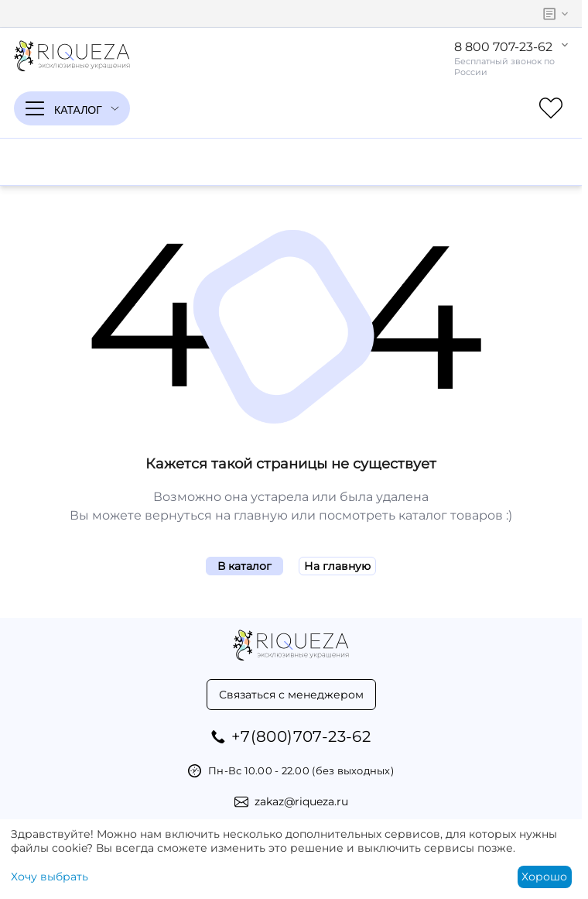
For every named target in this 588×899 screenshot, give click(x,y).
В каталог (244, 566)
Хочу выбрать (50, 877)
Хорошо (544, 877)
